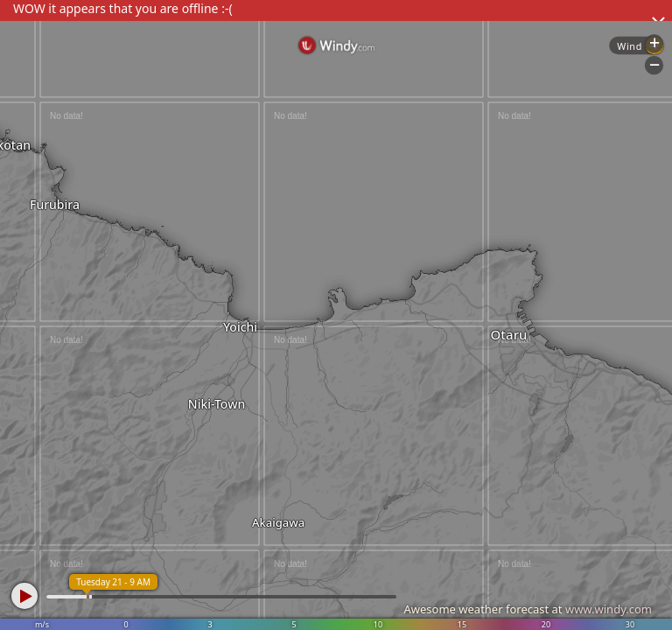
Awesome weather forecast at (528, 609)
